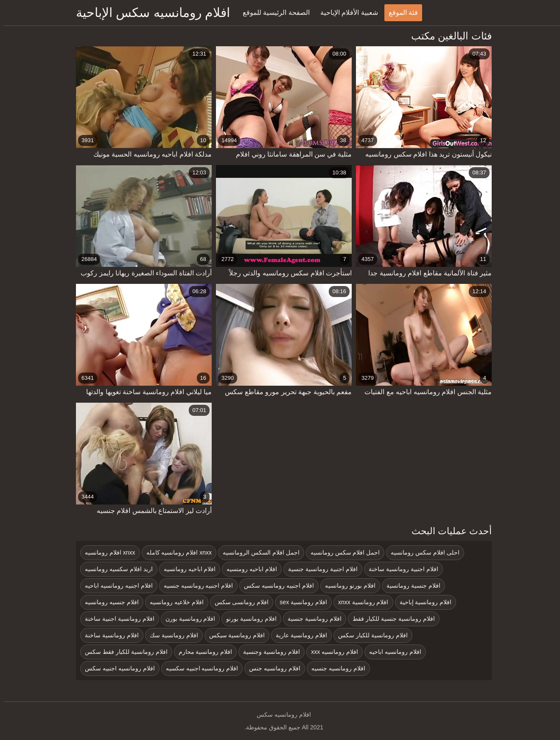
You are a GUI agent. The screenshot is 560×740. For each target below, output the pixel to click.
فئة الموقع (399, 13)
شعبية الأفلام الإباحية (345, 13)
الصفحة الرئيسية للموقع (272, 13)
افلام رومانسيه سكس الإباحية (149, 13)
